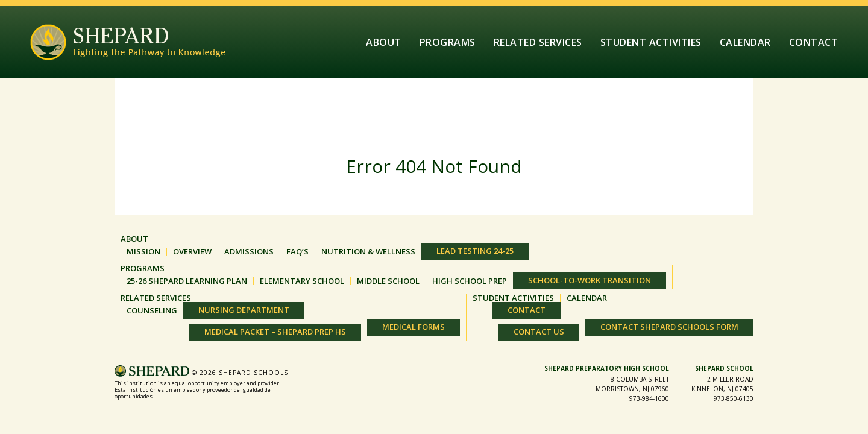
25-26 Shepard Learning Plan (187, 281)
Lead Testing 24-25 (475, 251)
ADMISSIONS (249, 252)
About (384, 42)
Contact (814, 42)
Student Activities (651, 42)
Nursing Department (244, 310)
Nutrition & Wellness (368, 252)
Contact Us (539, 332)
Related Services (538, 42)
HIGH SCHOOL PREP (470, 281)
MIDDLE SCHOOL (388, 281)
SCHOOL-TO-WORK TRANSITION (590, 280)
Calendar (745, 42)
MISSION (143, 252)
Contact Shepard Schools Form (669, 327)
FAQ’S (297, 252)
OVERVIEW (192, 252)
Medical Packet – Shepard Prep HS (275, 332)
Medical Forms (414, 327)
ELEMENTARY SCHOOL (302, 281)
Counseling (152, 311)
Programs (448, 42)
